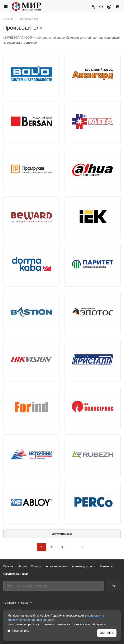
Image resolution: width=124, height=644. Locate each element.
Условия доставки (84, 566)
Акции (23, 566)
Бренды (36, 566)
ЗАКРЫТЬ (107, 633)
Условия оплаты (56, 566)
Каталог (9, 566)
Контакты (106, 566)
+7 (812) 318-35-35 (16, 603)
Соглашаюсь (18, 631)
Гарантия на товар (16, 574)
